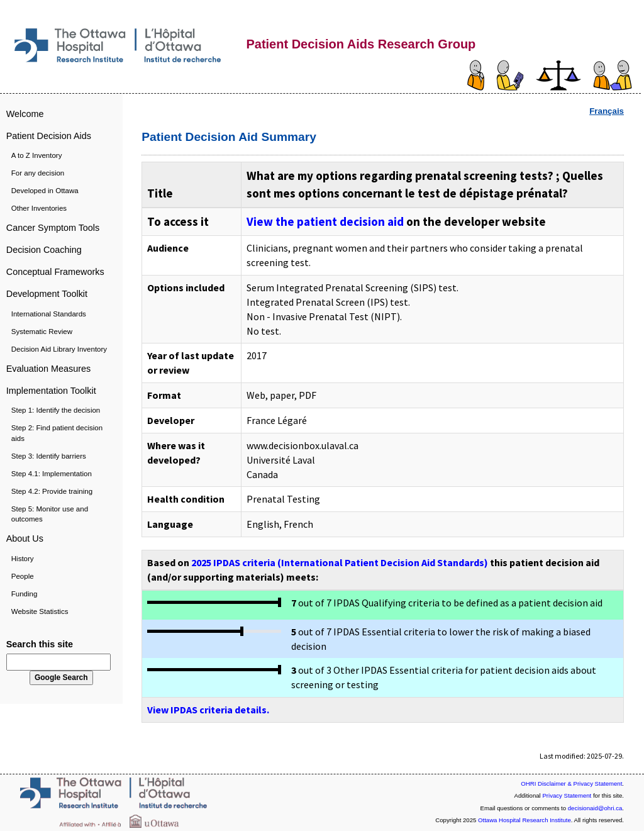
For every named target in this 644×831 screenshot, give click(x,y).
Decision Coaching (44, 250)
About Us (25, 538)
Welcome (25, 114)
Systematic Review (42, 332)
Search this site (40, 644)
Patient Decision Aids (49, 136)
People (23, 576)
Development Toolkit (47, 294)
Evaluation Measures (48, 369)
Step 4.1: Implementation (52, 474)
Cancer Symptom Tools (53, 228)
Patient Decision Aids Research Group (361, 44)
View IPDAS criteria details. (208, 710)
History (23, 559)
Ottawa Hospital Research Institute (525, 820)
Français (607, 111)
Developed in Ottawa (45, 191)
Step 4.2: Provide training (52, 491)
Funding (25, 594)
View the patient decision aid (325, 221)
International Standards (49, 314)
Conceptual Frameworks (55, 272)
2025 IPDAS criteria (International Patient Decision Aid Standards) (340, 562)
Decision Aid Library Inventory (59, 349)
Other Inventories (39, 208)
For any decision (38, 173)
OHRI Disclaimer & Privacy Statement (571, 784)
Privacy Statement (567, 795)
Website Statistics (40, 611)
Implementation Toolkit (51, 391)
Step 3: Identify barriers (49, 456)
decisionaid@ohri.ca (595, 808)
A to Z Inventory (37, 155)
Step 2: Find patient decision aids (57, 433)
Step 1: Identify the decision (56, 410)
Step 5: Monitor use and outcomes (50, 514)
